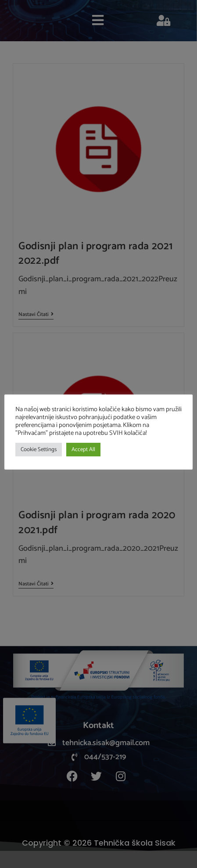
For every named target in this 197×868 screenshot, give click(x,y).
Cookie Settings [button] (39, 450)
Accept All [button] (83, 450)
